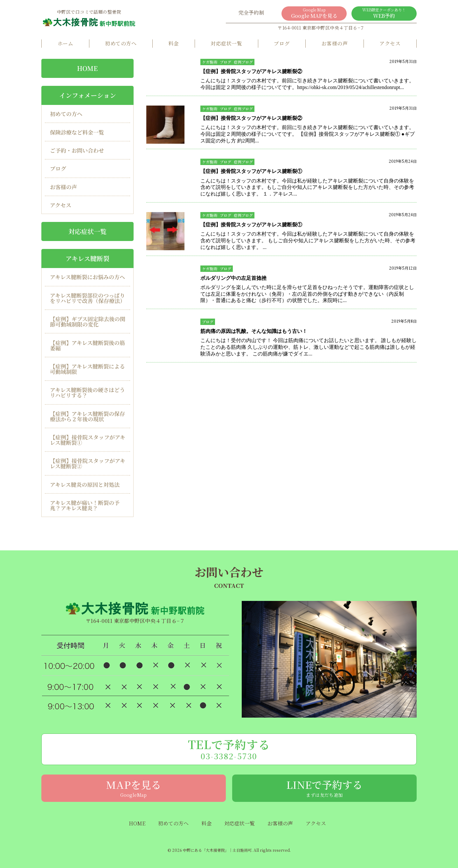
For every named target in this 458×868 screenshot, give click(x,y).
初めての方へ (121, 43)
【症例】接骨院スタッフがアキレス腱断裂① (88, 440)
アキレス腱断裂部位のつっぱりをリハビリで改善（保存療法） (88, 298)
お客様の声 (335, 43)
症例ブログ (243, 62)
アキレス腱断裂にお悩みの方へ (87, 277)
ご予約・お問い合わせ (77, 150)
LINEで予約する (324, 788)
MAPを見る (134, 788)
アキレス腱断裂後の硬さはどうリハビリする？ (87, 392)
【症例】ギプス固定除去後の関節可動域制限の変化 (88, 321)
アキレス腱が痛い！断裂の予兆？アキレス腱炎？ (85, 505)
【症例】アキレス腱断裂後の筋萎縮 (87, 345)
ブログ (282, 43)
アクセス (390, 43)
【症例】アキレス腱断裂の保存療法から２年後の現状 (87, 416)
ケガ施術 (210, 62)
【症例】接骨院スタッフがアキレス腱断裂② (88, 463)
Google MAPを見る (314, 13)
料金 (173, 43)
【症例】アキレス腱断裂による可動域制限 (87, 369)
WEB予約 (384, 13)
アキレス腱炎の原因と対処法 (85, 484)
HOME (87, 68)
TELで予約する (229, 749)
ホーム (65, 43)
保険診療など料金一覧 (77, 132)
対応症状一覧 (226, 43)
